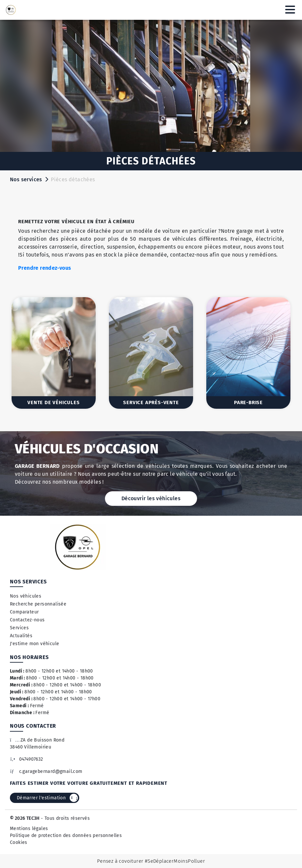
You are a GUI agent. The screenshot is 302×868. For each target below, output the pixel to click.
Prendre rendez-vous (45, 268)
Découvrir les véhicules (151, 498)
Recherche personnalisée (38, 604)
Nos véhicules (26, 596)
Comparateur (24, 612)
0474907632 (27, 759)
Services (19, 628)
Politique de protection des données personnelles (66, 835)
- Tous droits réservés (65, 818)
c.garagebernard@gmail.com (46, 771)
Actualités (21, 636)
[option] (54, 353)
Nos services (26, 179)
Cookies (19, 842)
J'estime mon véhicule (34, 644)
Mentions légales (29, 829)
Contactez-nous (27, 620)
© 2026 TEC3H (25, 818)
